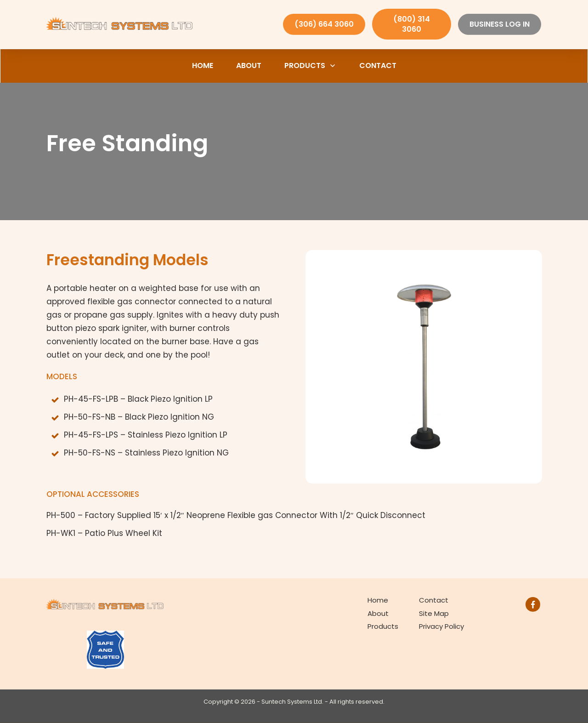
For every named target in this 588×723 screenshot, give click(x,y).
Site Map (434, 613)
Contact (434, 600)
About (378, 613)
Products (383, 626)
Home (378, 600)
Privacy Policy (441, 626)
